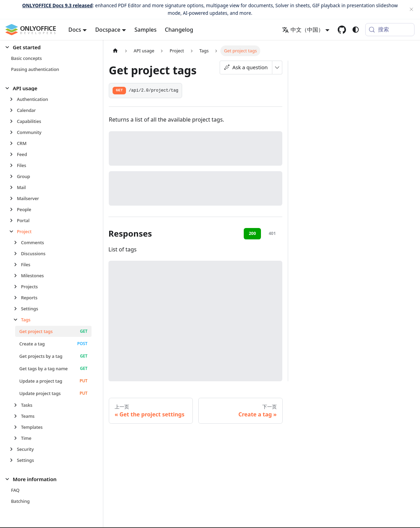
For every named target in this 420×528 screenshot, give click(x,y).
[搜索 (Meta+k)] (390, 30)
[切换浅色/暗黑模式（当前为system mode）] (356, 30)
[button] (49, 47)
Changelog (179, 30)
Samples (145, 30)
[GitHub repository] (342, 30)
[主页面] (115, 51)
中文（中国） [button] (303, 30)
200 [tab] (253, 233)
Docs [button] (75, 30)
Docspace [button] (108, 30)
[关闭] (411, 9)
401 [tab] (272, 233)
